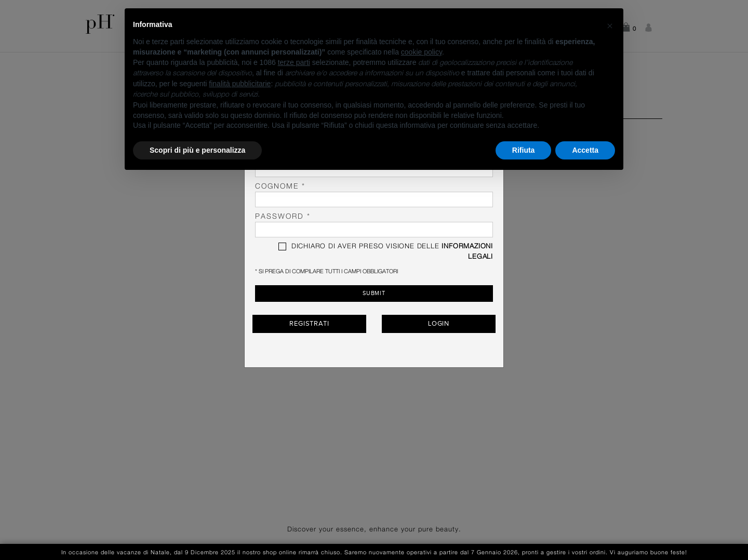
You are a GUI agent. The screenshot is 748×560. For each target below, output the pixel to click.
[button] (610, 25)
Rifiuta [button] (524, 150)
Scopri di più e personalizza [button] (197, 150)
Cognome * (374, 195)
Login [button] (439, 323)
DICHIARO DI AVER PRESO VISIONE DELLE (386, 251)
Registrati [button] (309, 323)
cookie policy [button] (422, 52)
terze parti (294, 62)
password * (374, 225)
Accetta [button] (585, 150)
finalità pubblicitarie (240, 84)
